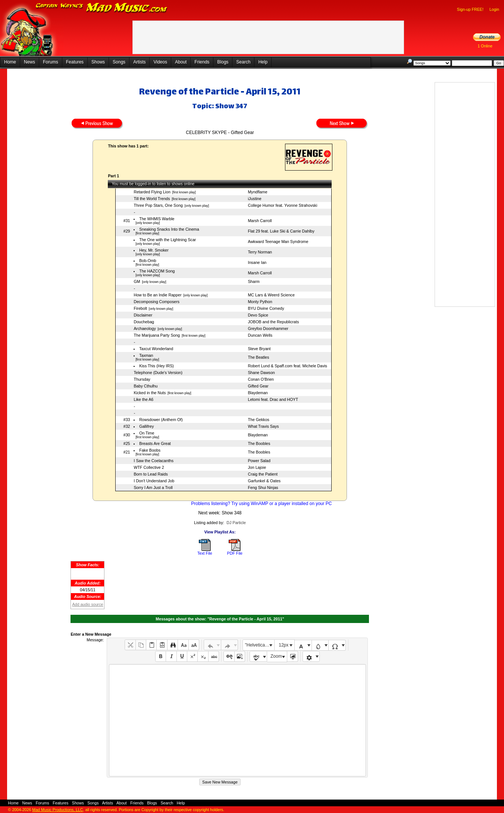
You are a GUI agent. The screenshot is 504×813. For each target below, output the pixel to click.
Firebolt (140, 308)
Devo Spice (258, 315)
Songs (119, 62)
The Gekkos (258, 420)
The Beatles (258, 357)
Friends (202, 62)
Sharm (253, 281)
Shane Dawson (261, 373)
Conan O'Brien (261, 379)
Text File (205, 553)
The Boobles (259, 443)
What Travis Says (263, 426)
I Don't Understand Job (154, 481)
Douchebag (144, 322)
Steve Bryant (259, 349)
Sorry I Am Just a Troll (153, 488)
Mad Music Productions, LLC (57, 810)
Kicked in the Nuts (150, 393)
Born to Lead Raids (151, 474)
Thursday (142, 379)
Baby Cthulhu (145, 386)
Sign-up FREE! (470, 9)
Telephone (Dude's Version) (158, 373)
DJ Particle (236, 523)
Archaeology (145, 328)
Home (10, 62)
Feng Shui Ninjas (263, 488)
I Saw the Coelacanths (154, 461)
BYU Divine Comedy (266, 308)
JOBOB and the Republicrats (273, 322)
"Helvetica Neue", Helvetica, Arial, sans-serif (260, 645)
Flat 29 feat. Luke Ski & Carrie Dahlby (281, 231)
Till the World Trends (152, 199)
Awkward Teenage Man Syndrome (278, 242)
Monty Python (260, 302)
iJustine (254, 199)
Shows (98, 62)
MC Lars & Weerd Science (271, 295)
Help (263, 62)
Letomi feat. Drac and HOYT (273, 399)
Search (243, 62)
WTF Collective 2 (149, 467)
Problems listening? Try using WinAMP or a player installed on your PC (261, 504)
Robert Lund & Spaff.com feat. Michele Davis (287, 366)
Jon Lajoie (257, 467)
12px (284, 645)
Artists (139, 62)
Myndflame (257, 192)
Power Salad (259, 461)
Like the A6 (143, 399)
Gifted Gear (258, 386)
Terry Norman (260, 252)
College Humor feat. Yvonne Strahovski (282, 205)
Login (494, 9)
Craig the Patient (262, 474)
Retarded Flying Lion (152, 192)
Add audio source (87, 604)
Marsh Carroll (260, 221)
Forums (51, 62)
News (29, 62)
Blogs (223, 62)
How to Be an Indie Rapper (157, 295)
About (181, 62)
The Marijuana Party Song (157, 335)
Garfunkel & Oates (264, 481)
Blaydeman (258, 393)
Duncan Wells (260, 335)
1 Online (485, 46)
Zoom (276, 656)
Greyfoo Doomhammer (268, 328)
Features (75, 62)
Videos (160, 62)
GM (137, 281)
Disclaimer (143, 315)
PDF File (235, 553)
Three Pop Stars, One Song (158, 205)
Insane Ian (257, 262)
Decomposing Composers (156, 302)
